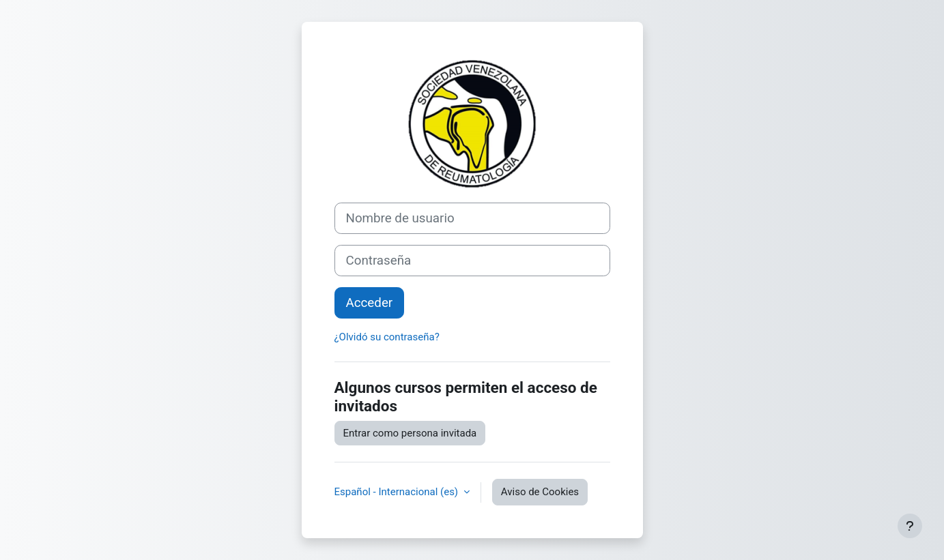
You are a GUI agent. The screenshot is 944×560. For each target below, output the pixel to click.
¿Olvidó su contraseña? (387, 337)
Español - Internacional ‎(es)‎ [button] (398, 492)
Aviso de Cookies (540, 492)
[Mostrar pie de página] (910, 526)
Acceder (370, 303)
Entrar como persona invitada (410, 433)
